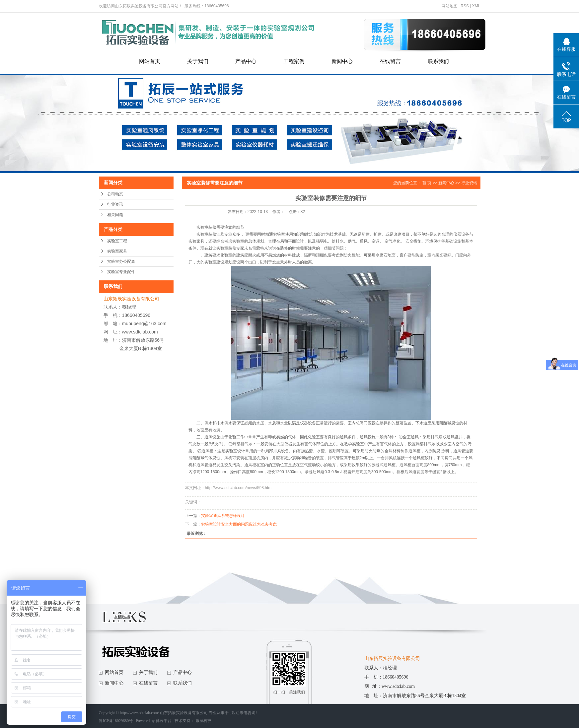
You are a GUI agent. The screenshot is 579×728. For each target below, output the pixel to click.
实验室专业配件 (121, 272)
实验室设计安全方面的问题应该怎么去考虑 (239, 524)
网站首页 (150, 61)
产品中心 (246, 61)
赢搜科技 (203, 721)
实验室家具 (117, 251)
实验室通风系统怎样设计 (223, 516)
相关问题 (115, 215)
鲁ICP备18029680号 (116, 721)
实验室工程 (117, 241)
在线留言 (390, 61)
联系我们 (438, 61)
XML (476, 6)
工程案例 (294, 61)
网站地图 (450, 6)
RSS (465, 6)
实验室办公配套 (121, 261)
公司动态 (115, 194)
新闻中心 (342, 61)
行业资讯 (115, 204)
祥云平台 (164, 721)
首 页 (427, 183)
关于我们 (198, 61)
